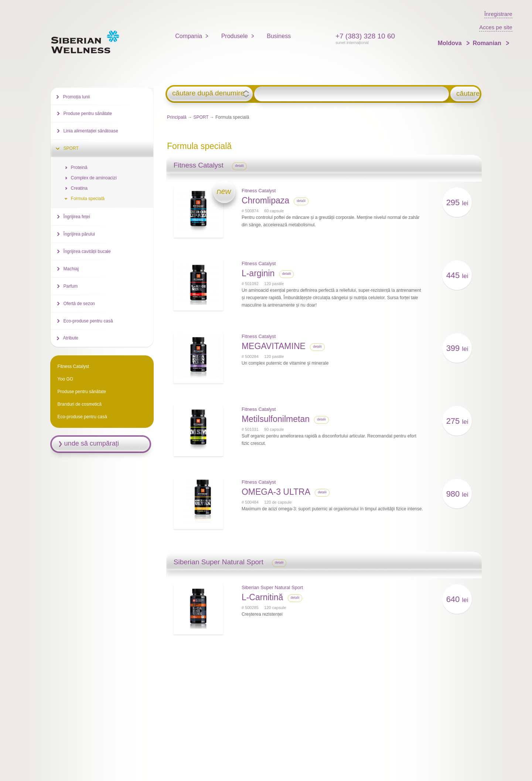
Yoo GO (65, 379)
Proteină (79, 168)
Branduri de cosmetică (80, 404)
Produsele (235, 36)
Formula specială (88, 199)
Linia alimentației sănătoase (91, 131)
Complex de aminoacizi (94, 178)
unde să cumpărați (92, 443)
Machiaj (71, 269)
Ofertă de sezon (79, 304)
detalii (239, 166)
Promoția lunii (77, 97)
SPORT (201, 117)
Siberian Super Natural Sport (272, 587)
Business (279, 36)
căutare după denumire (208, 93)
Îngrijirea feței (77, 217)
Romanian (488, 43)
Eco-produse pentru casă (88, 321)
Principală (177, 117)
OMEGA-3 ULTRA (276, 492)
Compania (189, 36)
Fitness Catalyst (259, 191)
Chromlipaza (265, 200)
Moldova (451, 43)
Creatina (79, 188)
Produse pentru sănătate (88, 114)
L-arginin (258, 273)
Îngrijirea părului (79, 234)
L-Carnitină (262, 597)
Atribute (71, 338)
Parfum (71, 286)
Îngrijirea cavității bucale (87, 251)
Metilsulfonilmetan (276, 419)
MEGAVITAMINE (274, 346)
